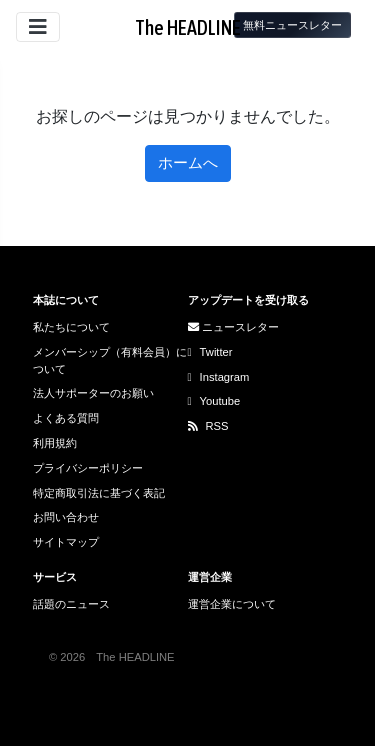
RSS (208, 426)
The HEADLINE (188, 27)
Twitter (210, 352)
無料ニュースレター (292, 25)
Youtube (214, 401)
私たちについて (71, 327)
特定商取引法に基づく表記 (99, 493)
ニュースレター (233, 327)
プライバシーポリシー (88, 468)
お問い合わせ (66, 517)
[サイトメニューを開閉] (38, 27)
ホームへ (188, 162)
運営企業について (232, 604)
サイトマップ (66, 542)
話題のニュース (71, 604)
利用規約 (55, 443)
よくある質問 (66, 418)
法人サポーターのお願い (93, 393)
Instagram (219, 377)
